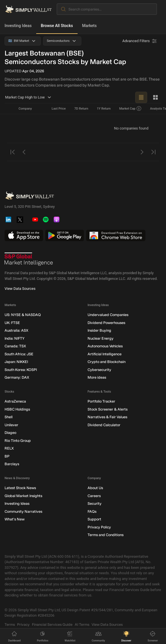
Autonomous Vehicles (105, 346)
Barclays (12, 464)
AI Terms (82, 624)
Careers (94, 496)
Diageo (10, 433)
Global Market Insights (23, 496)
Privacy (23, 624)
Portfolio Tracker (101, 401)
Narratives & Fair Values (107, 417)
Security (95, 503)
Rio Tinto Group (18, 440)
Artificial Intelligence (105, 354)
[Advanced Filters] (140, 41)
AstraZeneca (15, 401)
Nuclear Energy (101, 338)
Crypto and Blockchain (107, 362)
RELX (9, 448)
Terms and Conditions (106, 535)
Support (94, 519)
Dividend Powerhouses (106, 322)
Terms (10, 624)
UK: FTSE (12, 322)
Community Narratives (23, 511)
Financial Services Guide (52, 624)
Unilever (11, 425)
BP (7, 456)
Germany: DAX (17, 377)
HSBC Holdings (17, 409)
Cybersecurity (99, 369)
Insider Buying (99, 330)
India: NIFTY (15, 338)
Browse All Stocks (57, 26)
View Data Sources (20, 289)
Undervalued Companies (108, 315)
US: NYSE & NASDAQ (23, 315)
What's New (15, 519)
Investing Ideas (18, 26)
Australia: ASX (16, 330)
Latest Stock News (20, 488)
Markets (89, 26)
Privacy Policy (99, 527)
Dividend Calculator (104, 425)
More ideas (97, 377)
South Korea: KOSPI (21, 369)
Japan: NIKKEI (16, 362)
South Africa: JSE (19, 354)
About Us (95, 488)
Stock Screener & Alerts (108, 409)
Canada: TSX (15, 346)
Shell (9, 417)
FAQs (92, 511)
